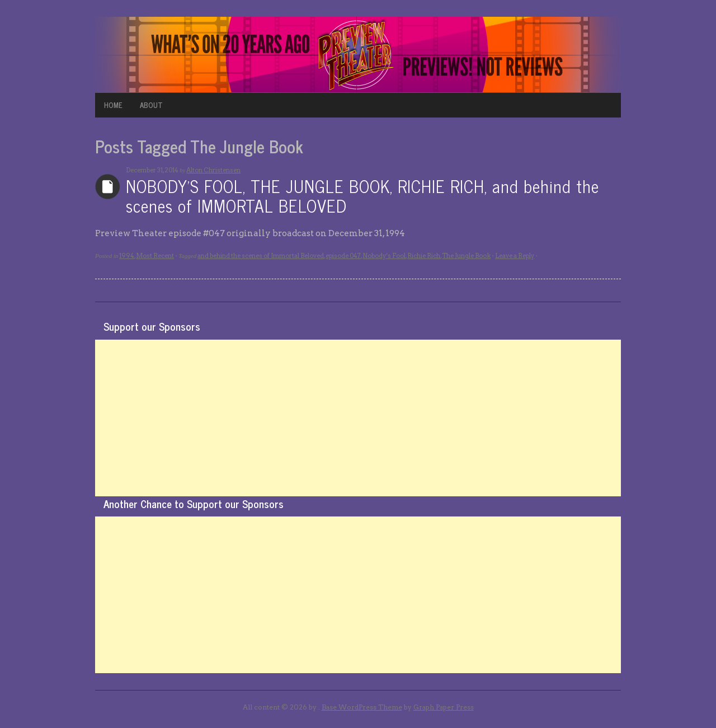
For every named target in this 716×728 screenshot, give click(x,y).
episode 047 (343, 256)
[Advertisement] (358, 418)
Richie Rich (424, 256)
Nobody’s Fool (384, 256)
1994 (127, 256)
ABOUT (151, 105)
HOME (113, 105)
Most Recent (155, 256)
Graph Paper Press (444, 707)
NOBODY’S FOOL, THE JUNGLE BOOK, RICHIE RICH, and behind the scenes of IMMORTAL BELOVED (362, 196)
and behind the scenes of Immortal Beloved (261, 256)
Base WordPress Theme (362, 707)
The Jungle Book (466, 256)
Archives (108, 187)
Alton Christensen (213, 170)
